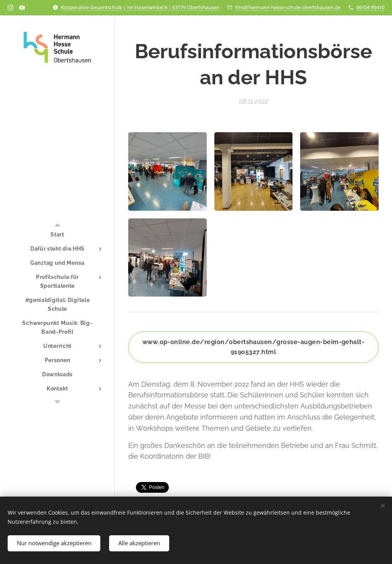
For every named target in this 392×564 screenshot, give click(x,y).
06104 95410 (370, 7)
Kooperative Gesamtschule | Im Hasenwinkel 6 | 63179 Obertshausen (140, 7)
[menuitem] (57, 235)
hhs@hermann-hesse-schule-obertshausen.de (288, 7)
